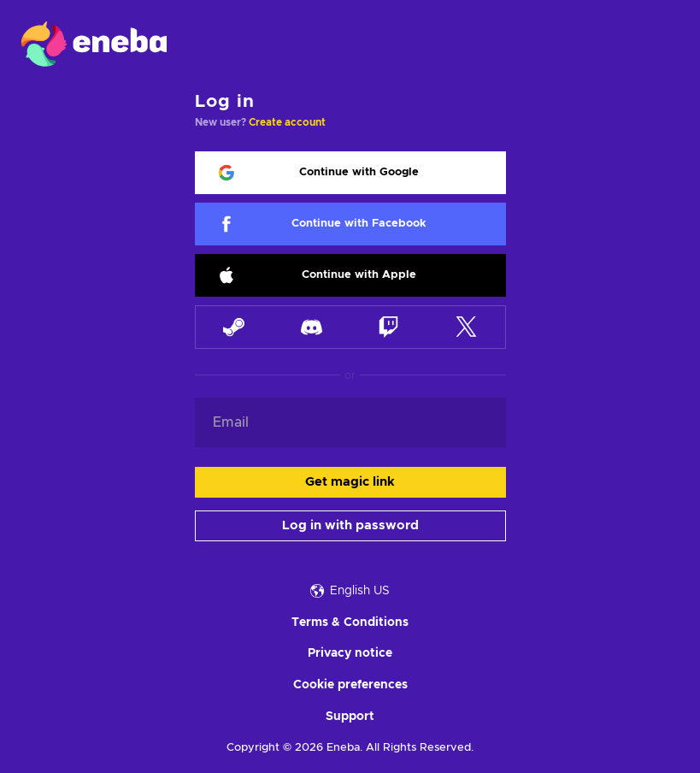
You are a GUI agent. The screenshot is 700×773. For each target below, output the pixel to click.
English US (350, 591)
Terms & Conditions (350, 623)
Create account (287, 122)
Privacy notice (350, 653)
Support (350, 717)
